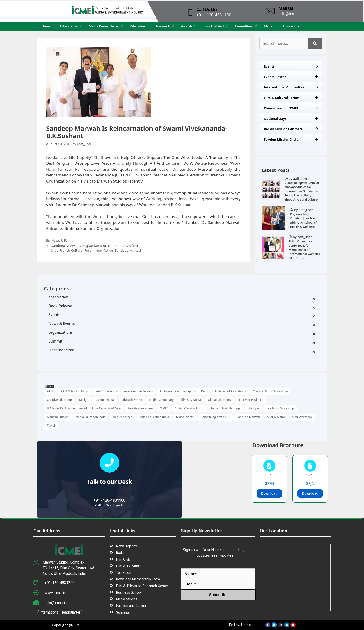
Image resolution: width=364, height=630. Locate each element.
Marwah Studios (58, 417)
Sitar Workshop (302, 417)
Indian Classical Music (189, 408)
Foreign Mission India (291, 139)
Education (141, 26)
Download (269, 493)
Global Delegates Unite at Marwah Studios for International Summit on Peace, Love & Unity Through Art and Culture (302, 191)
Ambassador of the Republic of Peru (184, 391)
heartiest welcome (140, 408)
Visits (271, 26)
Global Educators (219, 400)
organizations (182, 333)
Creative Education (59, 400)
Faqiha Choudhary (161, 400)
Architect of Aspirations (230, 391)
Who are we (72, 26)
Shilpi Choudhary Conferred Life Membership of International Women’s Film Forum (304, 250)
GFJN (310, 483)
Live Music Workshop (280, 408)
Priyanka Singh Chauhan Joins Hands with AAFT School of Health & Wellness (304, 220)
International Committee (291, 87)
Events (291, 66)
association (182, 297)
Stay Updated (217, 26)
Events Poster (291, 77)
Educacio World (132, 400)
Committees (247, 26)
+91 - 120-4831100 (110, 500)
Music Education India (154, 417)
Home (46, 26)
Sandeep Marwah (248, 417)
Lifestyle (253, 408)
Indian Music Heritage (226, 408)
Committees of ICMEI (291, 108)
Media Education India (91, 417)
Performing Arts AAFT (215, 417)
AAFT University (107, 391)
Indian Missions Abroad (291, 129)
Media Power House (107, 26)
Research (166, 26)
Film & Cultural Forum (291, 98)
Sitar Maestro (276, 417)
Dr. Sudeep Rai (105, 400)
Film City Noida (191, 400)
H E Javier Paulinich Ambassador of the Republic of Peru (84, 408)
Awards (190, 26)
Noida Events (185, 417)
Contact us (291, 26)
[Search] (315, 43)
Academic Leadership (138, 391)
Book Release (182, 306)
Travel (51, 426)
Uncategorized (182, 350)
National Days (291, 119)
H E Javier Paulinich (250, 400)
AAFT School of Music (75, 391)
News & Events (182, 324)
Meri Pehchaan (123, 417)
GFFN (269, 483)
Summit (182, 342)
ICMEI (164, 408)
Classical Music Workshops (271, 391)
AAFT (50, 391)
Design (84, 400)
